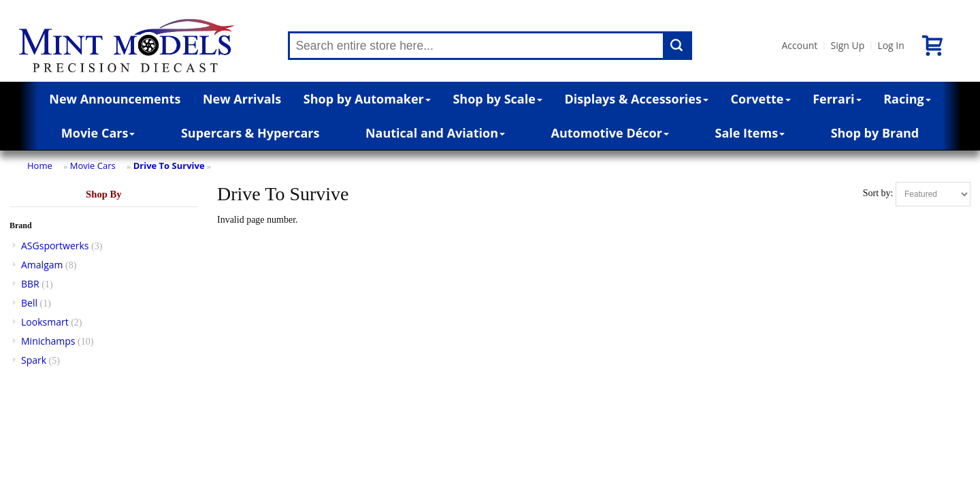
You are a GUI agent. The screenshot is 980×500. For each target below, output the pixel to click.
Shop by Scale (497, 99)
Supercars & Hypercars (250, 133)
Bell (29, 303)
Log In (891, 45)
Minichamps (48, 341)
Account (799, 45)
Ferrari (837, 99)
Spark (34, 360)
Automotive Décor (610, 133)
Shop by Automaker (367, 99)
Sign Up (847, 45)
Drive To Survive (169, 166)
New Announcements (115, 99)
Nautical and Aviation (435, 133)
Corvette (761, 99)
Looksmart (45, 322)
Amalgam (42, 265)
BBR (30, 284)
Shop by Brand (875, 133)
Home (40, 166)
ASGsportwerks (55, 246)
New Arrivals (242, 99)
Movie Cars (98, 133)
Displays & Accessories (637, 99)
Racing (907, 99)
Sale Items (750, 133)
